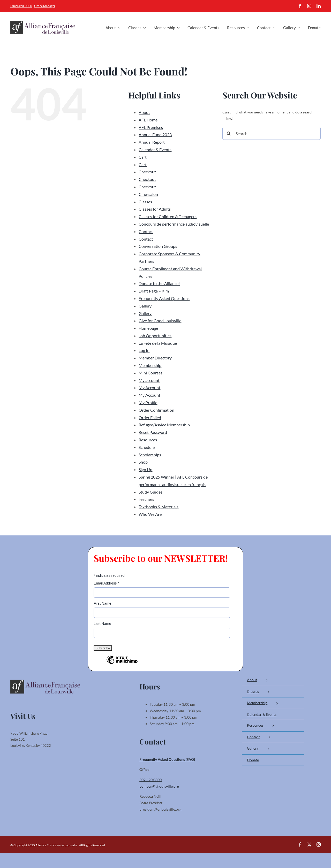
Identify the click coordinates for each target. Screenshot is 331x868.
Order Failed (150, 417)
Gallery (145, 306)
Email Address (106, 583)
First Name (102, 603)
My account (149, 380)
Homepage (148, 328)
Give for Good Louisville (160, 321)
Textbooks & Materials (159, 507)
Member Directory (155, 358)
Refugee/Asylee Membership (164, 425)
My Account (149, 387)
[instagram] (309, 6)
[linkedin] (319, 6)
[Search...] (272, 133)
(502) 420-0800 (21, 6)
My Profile (148, 402)
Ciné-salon (148, 194)
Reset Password (153, 432)
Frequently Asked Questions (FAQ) (167, 759)
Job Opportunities (155, 336)
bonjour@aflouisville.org (159, 786)
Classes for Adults (155, 209)
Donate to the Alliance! (159, 283)
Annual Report (152, 142)
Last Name (102, 624)
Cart (143, 157)
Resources (148, 440)
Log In (144, 350)
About (144, 112)
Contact (146, 231)
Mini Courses (151, 373)
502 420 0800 (151, 780)
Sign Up (145, 469)
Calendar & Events (155, 149)
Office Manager (45, 6)
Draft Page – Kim (154, 291)
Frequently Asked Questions (164, 298)
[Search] (229, 133)
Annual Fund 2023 (155, 135)
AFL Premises (151, 127)
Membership (150, 365)
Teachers (146, 499)
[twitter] (309, 844)
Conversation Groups (158, 246)
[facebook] (300, 6)
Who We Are (150, 514)
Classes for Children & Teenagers (168, 216)
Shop (143, 462)
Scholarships (150, 455)
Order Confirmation (156, 410)
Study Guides (151, 492)
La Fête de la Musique (158, 343)
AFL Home (148, 120)
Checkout (147, 172)
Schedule (147, 447)
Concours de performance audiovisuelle (174, 224)
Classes (145, 202)
